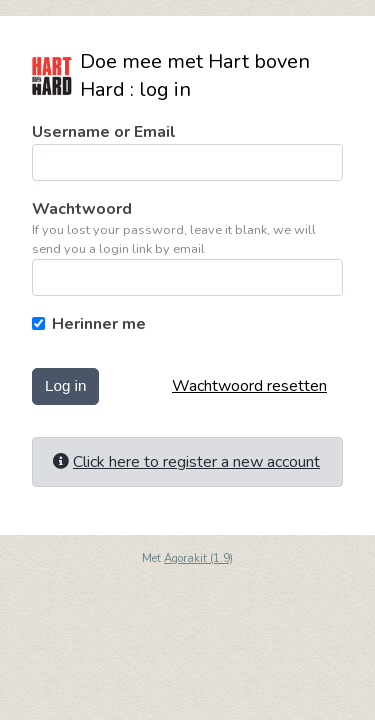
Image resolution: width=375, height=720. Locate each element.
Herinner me (99, 324)
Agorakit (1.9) (198, 558)
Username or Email (104, 132)
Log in (65, 385)
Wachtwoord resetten (249, 386)
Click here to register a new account (196, 462)
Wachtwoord (82, 209)
